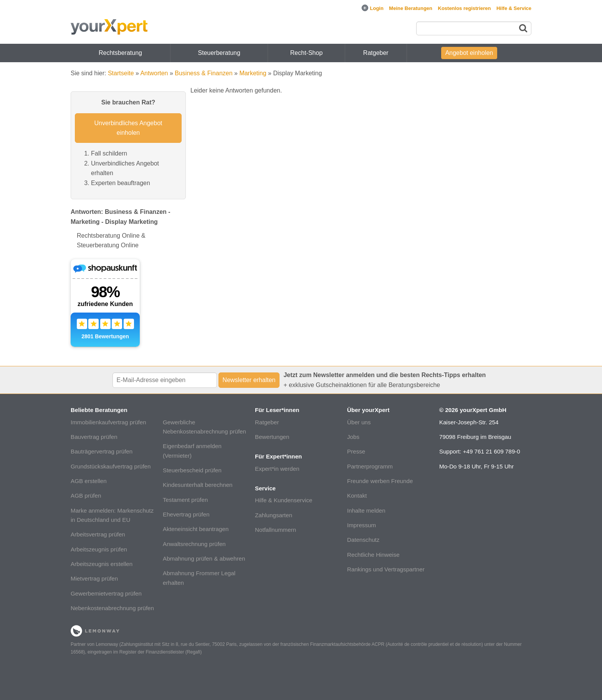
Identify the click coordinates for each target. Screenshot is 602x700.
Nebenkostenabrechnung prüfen (112, 608)
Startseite (121, 73)
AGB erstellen (89, 481)
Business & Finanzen (203, 73)
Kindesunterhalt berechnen (198, 485)
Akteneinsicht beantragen (196, 529)
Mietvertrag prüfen (94, 578)
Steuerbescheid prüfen (192, 470)
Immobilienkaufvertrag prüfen (108, 422)
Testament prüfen (185, 500)
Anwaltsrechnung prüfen (194, 544)
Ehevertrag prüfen (186, 514)
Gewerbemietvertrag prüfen (106, 593)
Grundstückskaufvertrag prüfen (111, 466)
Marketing (253, 73)
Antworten (154, 73)
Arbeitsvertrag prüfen (98, 534)
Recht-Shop (307, 53)
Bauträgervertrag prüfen (102, 451)
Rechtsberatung (120, 53)
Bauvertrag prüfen (94, 437)
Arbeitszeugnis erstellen (102, 564)
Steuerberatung (219, 53)
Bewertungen (272, 437)
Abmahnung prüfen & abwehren (204, 559)
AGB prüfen (86, 496)
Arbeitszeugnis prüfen (99, 549)
